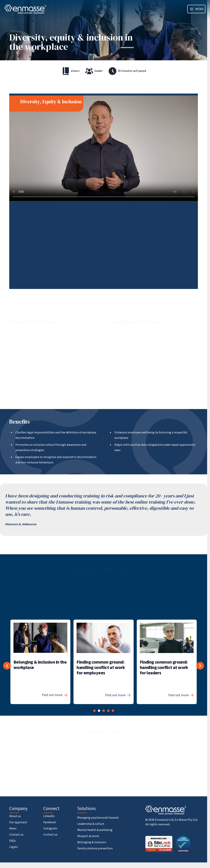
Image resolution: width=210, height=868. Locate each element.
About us (15, 816)
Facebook (50, 822)
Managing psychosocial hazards (98, 818)
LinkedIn (49, 816)
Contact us (16, 835)
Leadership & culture (91, 824)
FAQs (12, 841)
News (13, 828)
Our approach (18, 822)
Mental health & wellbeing (95, 830)
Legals (14, 847)
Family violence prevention (95, 848)
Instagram (50, 828)
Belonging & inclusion (92, 842)
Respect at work (88, 836)
